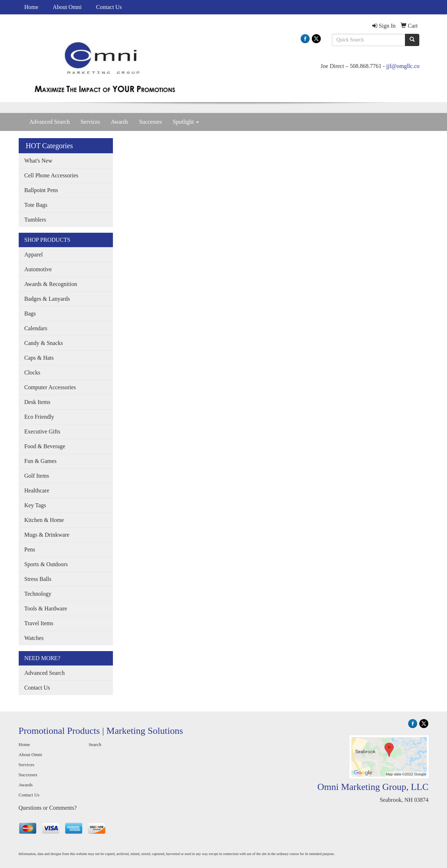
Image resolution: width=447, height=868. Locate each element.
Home (31, 7)
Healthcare (37, 490)
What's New (38, 161)
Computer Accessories (50, 387)
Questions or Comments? (48, 808)
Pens (30, 549)
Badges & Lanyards (47, 299)
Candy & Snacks (44, 343)
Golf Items (37, 476)
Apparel (34, 255)
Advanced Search (50, 122)
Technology (38, 594)
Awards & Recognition (51, 284)
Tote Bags (36, 205)
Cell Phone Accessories (51, 175)
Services (90, 122)
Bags (30, 313)
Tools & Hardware (46, 608)
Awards (119, 122)
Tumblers (35, 220)
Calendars (36, 328)
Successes (150, 122)
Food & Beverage (45, 446)
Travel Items (39, 623)
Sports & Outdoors (46, 564)
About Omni (67, 7)
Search (95, 744)
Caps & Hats (39, 358)
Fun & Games (41, 461)
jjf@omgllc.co (403, 66)
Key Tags (35, 505)
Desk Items (37, 402)
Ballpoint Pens (41, 190)
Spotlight (186, 122)
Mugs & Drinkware (47, 535)
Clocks (32, 372)
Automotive (38, 269)
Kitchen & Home (44, 520)
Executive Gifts (42, 431)
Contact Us (109, 7)
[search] (412, 40)
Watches (34, 638)
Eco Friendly (39, 417)
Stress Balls (38, 579)
